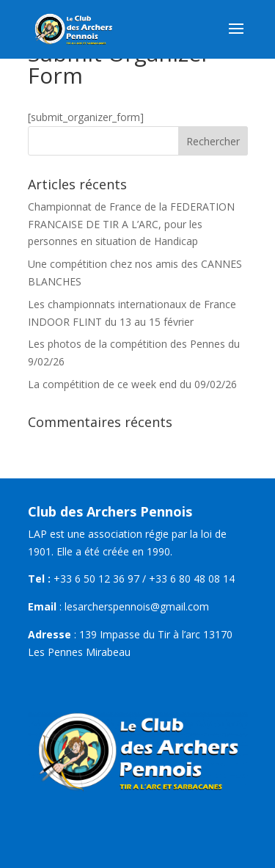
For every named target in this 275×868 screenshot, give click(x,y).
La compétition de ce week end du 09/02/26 (132, 384)
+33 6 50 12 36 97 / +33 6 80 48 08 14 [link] (144, 579)
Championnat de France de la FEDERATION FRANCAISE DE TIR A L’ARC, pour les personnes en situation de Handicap (131, 224)
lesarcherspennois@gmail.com (137, 606)
